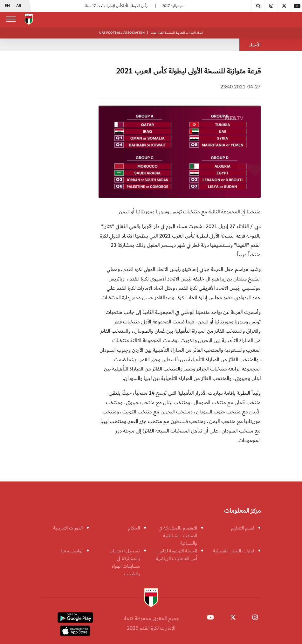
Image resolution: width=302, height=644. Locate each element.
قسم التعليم (243, 528)
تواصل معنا (72, 551)
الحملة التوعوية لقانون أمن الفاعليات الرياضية (176, 555)
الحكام (134, 528)
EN (7, 6)
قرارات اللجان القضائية (234, 551)
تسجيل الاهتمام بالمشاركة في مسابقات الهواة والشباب (125, 562)
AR (19, 6)
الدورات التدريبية (68, 528)
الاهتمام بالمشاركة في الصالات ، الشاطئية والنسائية (178, 536)
